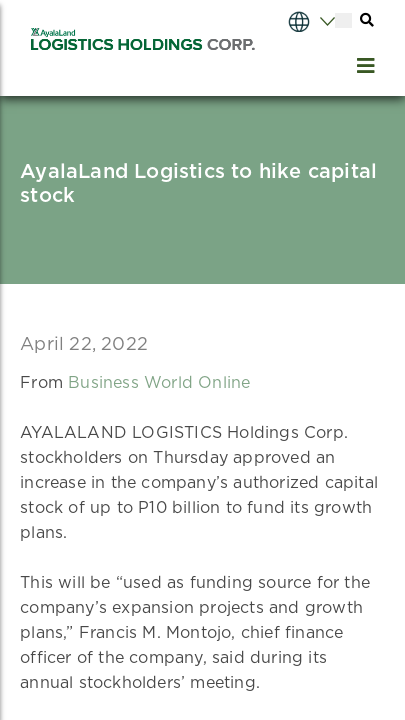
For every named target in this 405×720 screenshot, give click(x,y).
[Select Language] (292, 20)
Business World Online (159, 383)
